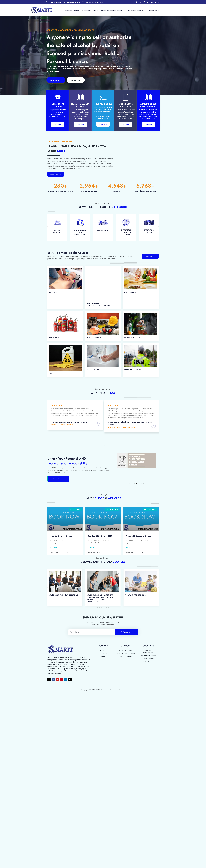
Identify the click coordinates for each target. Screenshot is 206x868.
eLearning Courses (72, 10)
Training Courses (90, 10)
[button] (158, 2)
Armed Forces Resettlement (112, 10)
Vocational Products (136, 10)
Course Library (156, 10)
